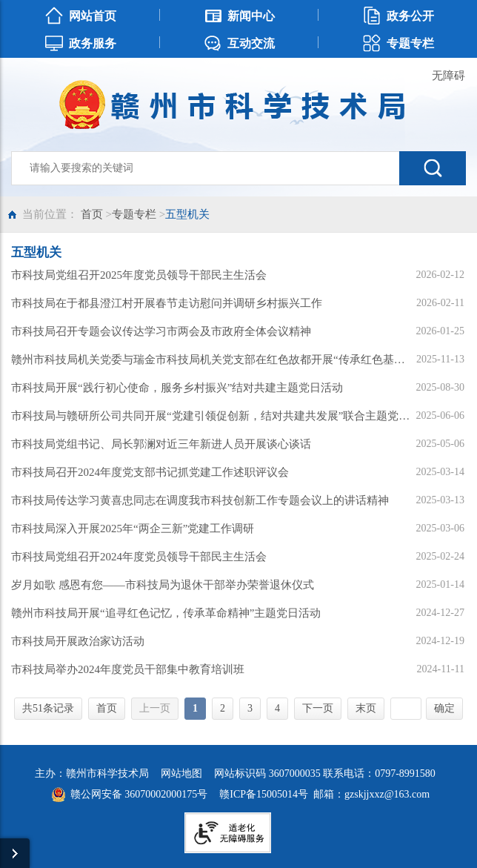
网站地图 (181, 773)
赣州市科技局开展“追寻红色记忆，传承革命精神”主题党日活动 (166, 613)
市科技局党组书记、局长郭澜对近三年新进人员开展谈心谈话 (161, 444)
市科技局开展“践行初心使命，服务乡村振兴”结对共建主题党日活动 (177, 388)
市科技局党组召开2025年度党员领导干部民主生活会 (139, 275)
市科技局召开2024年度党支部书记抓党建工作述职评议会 (150, 472)
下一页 (318, 708)
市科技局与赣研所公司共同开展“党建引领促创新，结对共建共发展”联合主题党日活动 (213, 416)
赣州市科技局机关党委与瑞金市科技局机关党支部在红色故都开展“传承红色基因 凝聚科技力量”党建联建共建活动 (213, 360)
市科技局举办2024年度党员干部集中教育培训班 (128, 669)
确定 (444, 708)
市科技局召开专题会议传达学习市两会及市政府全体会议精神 (161, 331)
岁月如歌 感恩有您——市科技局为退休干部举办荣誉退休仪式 (163, 585)
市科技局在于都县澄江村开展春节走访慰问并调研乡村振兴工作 (167, 303)
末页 (366, 708)
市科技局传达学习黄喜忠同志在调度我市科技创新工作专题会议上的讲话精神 (200, 500)
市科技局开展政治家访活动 (78, 641)
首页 (92, 214)
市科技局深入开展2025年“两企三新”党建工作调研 (133, 529)
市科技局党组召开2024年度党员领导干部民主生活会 (139, 557)
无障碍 (448, 76)
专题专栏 (134, 214)
